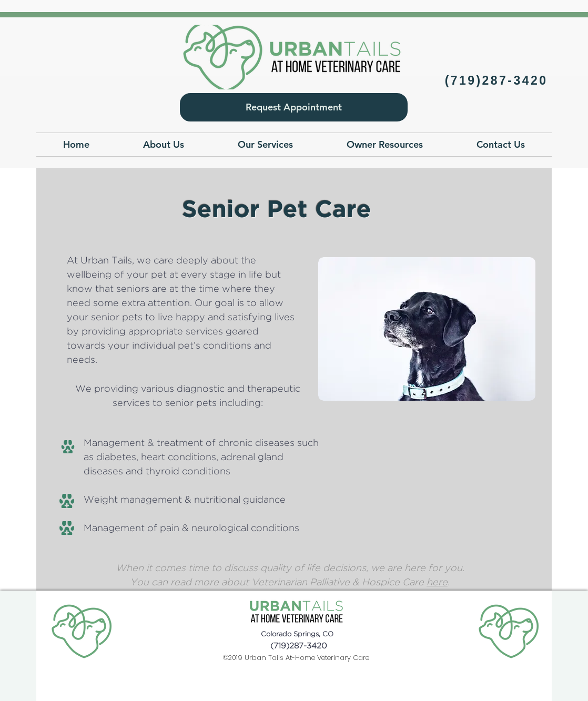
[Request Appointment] (294, 107)
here (437, 583)
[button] (164, 145)
